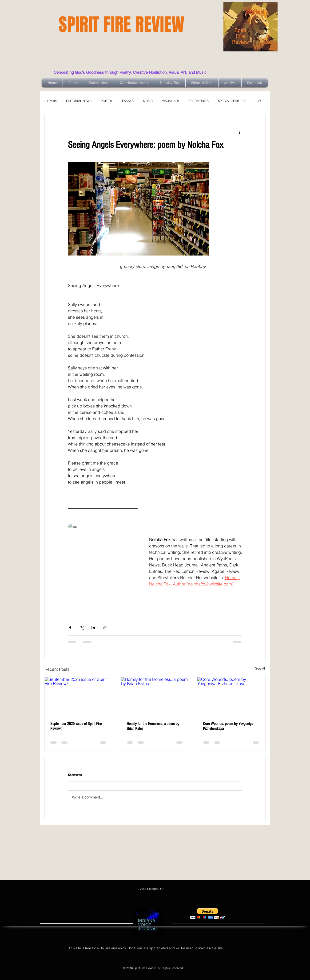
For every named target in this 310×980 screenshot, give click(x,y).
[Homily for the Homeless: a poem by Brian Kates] (155, 696)
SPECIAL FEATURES (232, 101)
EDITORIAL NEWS (79, 101)
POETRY (107, 101)
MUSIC (148, 101)
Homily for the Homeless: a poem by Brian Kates (153, 726)
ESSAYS (128, 101)
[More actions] (239, 132)
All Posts (51, 101)
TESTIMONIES (199, 101)
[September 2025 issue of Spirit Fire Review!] (79, 696)
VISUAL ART (171, 101)
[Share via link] (105, 628)
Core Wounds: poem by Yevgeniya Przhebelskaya (228, 726)
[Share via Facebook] (70, 628)
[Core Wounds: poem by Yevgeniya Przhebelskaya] (231, 696)
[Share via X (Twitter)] (82, 628)
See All (260, 668)
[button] (260, 101)
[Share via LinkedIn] (93, 628)
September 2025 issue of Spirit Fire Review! (76, 726)
